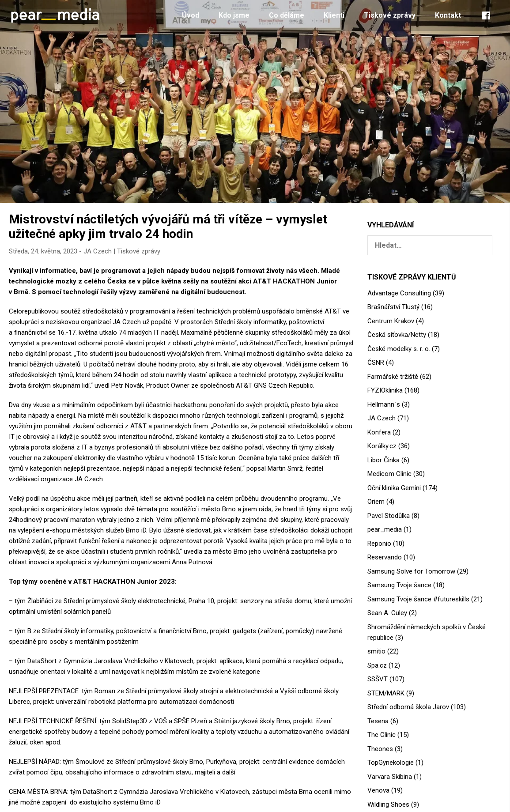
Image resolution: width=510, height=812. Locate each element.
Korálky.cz (382, 446)
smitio (376, 651)
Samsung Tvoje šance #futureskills (418, 599)
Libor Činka (383, 460)
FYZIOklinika (385, 390)
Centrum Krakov (391, 321)
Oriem (376, 502)
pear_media (385, 529)
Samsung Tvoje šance (399, 585)
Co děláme (287, 15)
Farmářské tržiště (393, 377)
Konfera (379, 432)
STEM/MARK (386, 693)
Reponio (379, 544)
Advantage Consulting (399, 293)
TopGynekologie (391, 763)
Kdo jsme (234, 15)
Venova (378, 790)
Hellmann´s (384, 404)
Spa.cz (377, 665)
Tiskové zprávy (390, 15)
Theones (380, 749)
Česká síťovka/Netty (397, 335)
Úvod (191, 15)
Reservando (385, 557)
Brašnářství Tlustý (393, 307)
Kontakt (448, 15)
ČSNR (376, 363)
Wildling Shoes (388, 804)
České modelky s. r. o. (399, 349)
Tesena (378, 721)
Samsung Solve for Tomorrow (411, 571)
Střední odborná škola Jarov (408, 707)
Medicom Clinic (389, 474)
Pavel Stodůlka (389, 516)
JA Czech (98, 251)
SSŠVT (378, 679)
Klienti (334, 15)
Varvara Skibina (390, 777)
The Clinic (382, 735)
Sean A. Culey (387, 613)
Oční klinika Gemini (394, 488)
